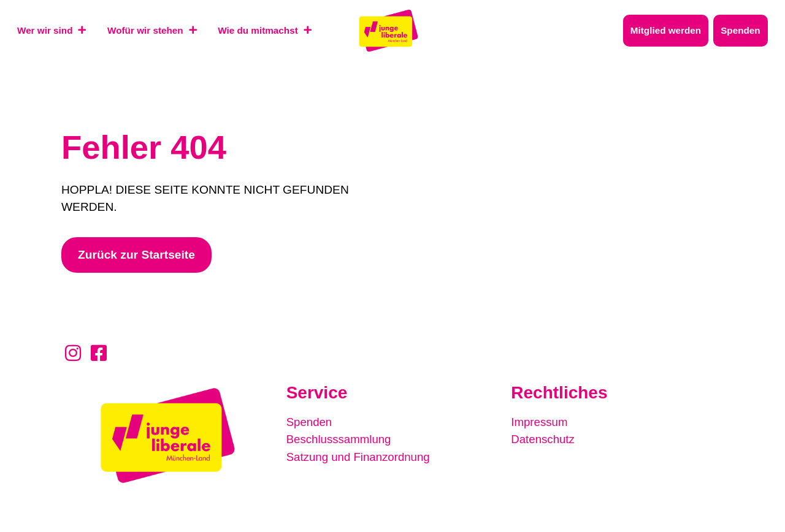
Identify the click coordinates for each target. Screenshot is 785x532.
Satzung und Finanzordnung (360, 456)
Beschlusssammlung (340, 439)
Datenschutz (544, 439)
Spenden (310, 422)
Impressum (540, 422)
